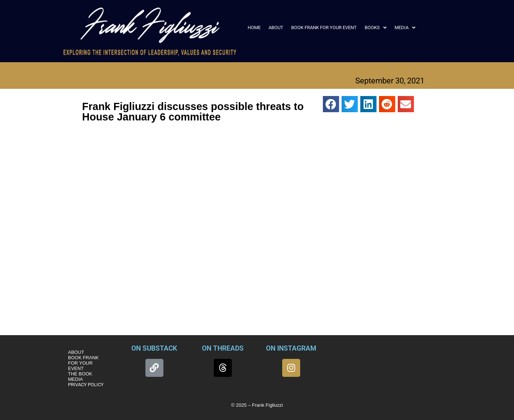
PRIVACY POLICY (86, 385)
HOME (254, 28)
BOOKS (376, 28)
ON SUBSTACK (154, 348)
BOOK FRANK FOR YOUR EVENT (324, 28)
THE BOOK (80, 374)
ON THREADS (223, 348)
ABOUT (276, 28)
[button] (376, 28)
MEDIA (405, 28)
